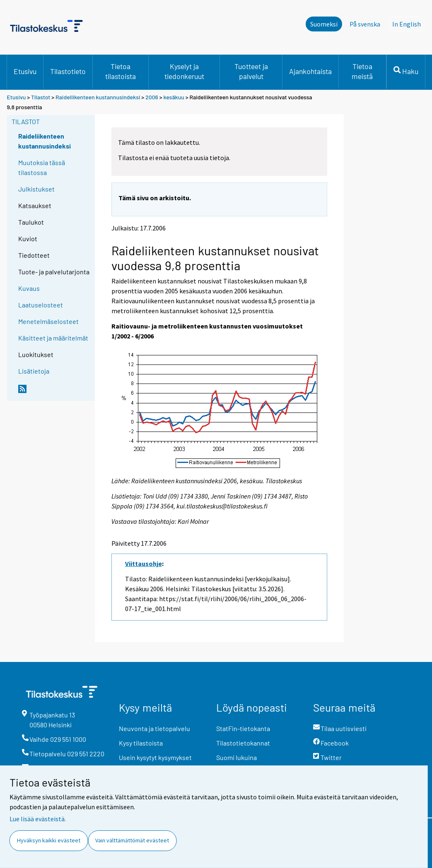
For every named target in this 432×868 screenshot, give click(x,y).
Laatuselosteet (41, 305)
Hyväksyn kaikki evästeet (49, 840)
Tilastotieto (68, 71)
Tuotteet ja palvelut (251, 71)
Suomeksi (324, 24)
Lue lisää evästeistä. (38, 819)
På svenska (365, 24)
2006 (152, 97)
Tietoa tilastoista (121, 71)
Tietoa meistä (362, 71)
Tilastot (41, 97)
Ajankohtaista (310, 71)
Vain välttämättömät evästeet (132, 840)
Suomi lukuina (237, 757)
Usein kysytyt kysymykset (155, 757)
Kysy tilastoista (141, 743)
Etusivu (25, 71)
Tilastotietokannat (243, 743)
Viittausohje (144, 563)
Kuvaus (29, 288)
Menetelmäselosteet (48, 321)
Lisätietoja (34, 371)
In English (409, 24)
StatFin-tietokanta (243, 728)
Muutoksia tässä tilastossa (42, 167)
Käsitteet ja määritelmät (53, 338)
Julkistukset (36, 189)
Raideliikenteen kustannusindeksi (98, 97)
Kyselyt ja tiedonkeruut (184, 71)
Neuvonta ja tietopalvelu (154, 728)
